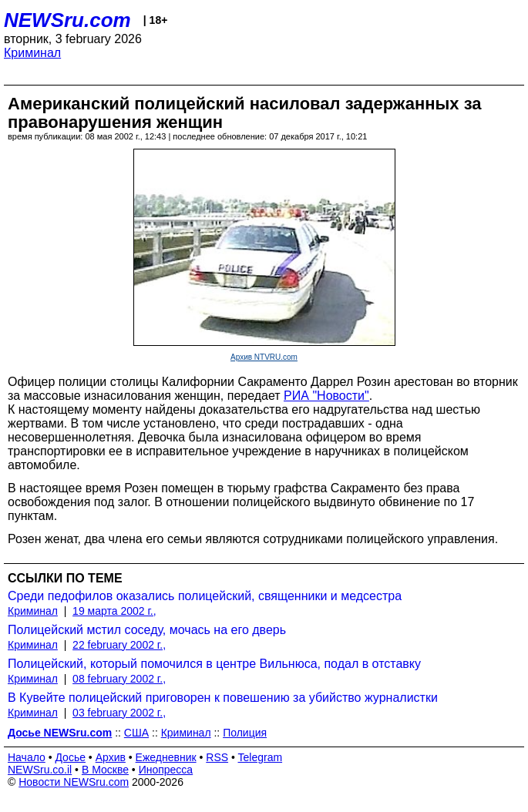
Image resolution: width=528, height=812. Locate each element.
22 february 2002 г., (119, 645)
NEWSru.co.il (40, 770)
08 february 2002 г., (119, 679)
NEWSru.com (67, 20)
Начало (27, 757)
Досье (70, 757)
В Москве (105, 770)
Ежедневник (166, 757)
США (136, 733)
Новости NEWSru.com (74, 782)
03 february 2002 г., (119, 713)
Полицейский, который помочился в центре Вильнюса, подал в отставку (214, 664)
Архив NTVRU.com (264, 357)
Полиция (245, 733)
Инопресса (166, 770)
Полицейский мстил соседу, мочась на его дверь (147, 630)
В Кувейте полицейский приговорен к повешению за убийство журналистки (223, 698)
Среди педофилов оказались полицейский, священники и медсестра (205, 596)
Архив (111, 757)
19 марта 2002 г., (114, 611)
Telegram (261, 757)
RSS (217, 757)
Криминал (32, 53)
